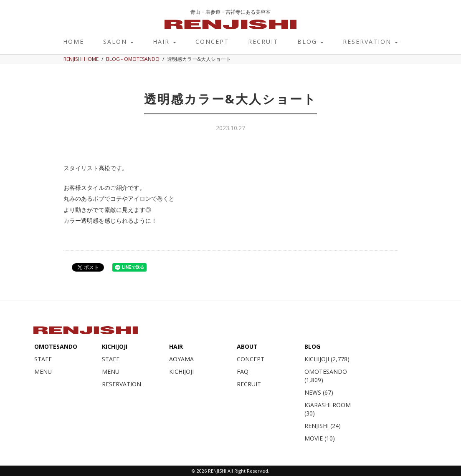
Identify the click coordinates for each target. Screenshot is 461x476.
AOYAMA (181, 359)
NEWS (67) (319, 392)
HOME (73, 42)
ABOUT (247, 346)
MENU (43, 371)
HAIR (165, 42)
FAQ (243, 371)
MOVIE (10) (320, 438)
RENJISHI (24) (323, 426)
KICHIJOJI (115, 346)
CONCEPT (212, 42)
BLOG (310, 42)
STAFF (43, 359)
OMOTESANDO (56, 346)
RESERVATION (370, 42)
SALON (118, 42)
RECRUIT (263, 42)
